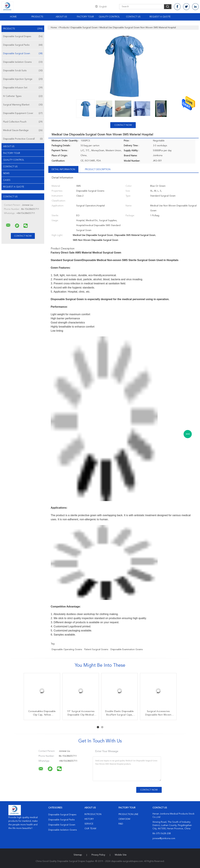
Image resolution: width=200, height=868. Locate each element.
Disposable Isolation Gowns (23, 62)
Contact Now (123, 125)
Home (13, 17)
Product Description (98, 169)
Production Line (128, 814)
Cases (7, 180)
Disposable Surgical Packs (23, 45)
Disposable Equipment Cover (23, 113)
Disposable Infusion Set (23, 88)
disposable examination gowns (127, 649)
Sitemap (78, 855)
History (89, 819)
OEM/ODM (124, 819)
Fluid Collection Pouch (23, 122)
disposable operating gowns (67, 649)
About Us (61, 17)
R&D (121, 824)
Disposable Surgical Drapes (23, 36)
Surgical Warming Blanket (23, 105)
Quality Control (109, 17)
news (6, 173)
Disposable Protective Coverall (23, 139)
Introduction (93, 814)
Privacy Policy (98, 855)
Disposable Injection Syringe (23, 79)
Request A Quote (160, 17)
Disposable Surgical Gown (23, 54)
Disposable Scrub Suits (23, 71)
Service (89, 824)
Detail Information (63, 169)
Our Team (90, 829)
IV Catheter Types (23, 96)
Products (37, 17)
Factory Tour (85, 17)
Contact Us (133, 17)
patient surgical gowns (96, 649)
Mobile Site (121, 855)
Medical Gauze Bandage (23, 130)
